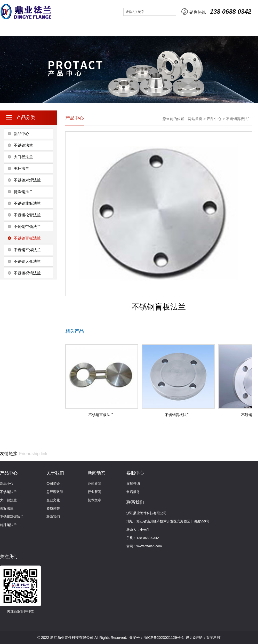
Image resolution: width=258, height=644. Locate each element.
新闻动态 (104, 30)
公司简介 (53, 484)
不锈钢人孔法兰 (27, 261)
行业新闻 (94, 492)
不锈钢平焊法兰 (27, 250)
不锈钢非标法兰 (27, 203)
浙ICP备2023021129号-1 (164, 638)
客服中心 (134, 30)
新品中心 (21, 134)
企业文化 (53, 500)
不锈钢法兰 (23, 145)
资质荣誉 (53, 508)
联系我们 (165, 30)
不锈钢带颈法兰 (27, 226)
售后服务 (133, 492)
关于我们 (45, 30)
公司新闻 (94, 484)
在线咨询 (133, 484)
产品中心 (75, 30)
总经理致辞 (55, 492)
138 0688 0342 (231, 11)
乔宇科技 (213, 638)
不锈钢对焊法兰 (27, 180)
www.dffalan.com (149, 546)
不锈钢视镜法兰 (27, 273)
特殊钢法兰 (23, 192)
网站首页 (15, 30)
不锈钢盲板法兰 (27, 238)
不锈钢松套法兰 (27, 215)
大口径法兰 (23, 157)
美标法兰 (21, 168)
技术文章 (94, 500)
